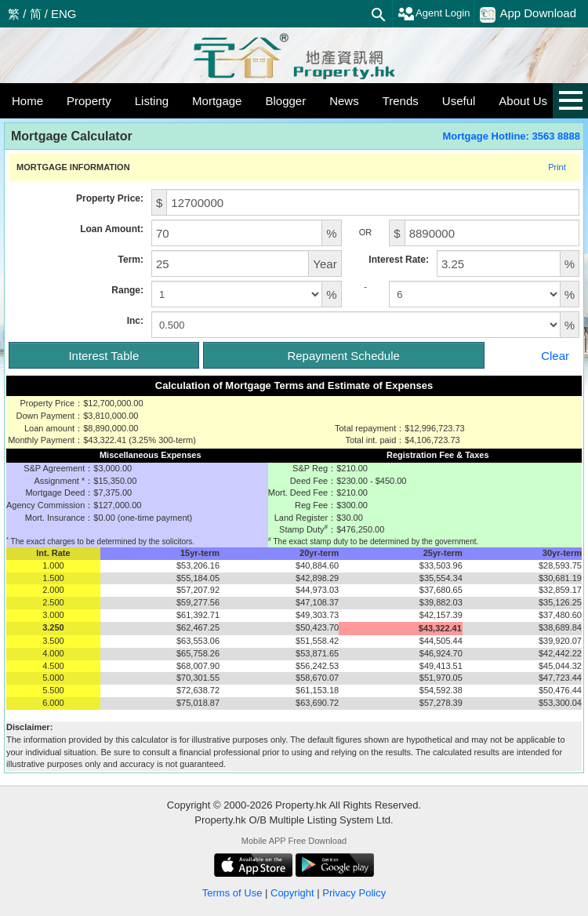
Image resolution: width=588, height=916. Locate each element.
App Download (528, 14)
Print (557, 167)
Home (27, 101)
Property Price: (110, 198)
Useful (459, 101)
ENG (64, 14)
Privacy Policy (354, 893)
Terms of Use (232, 893)
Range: (127, 290)
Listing (152, 101)
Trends (401, 101)
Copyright (292, 893)
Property (89, 101)
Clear (555, 356)
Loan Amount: (112, 229)
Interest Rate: (399, 260)
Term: (131, 260)
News (344, 101)
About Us (523, 101)
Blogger (285, 101)
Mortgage (217, 101)
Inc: (135, 321)
